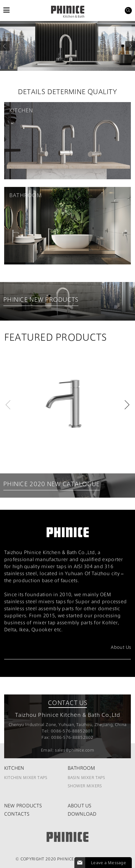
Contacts (17, 814)
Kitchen (14, 768)
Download (82, 814)
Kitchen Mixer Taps (26, 777)
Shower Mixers (85, 786)
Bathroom (82, 768)
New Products (23, 805)
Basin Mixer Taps (86, 777)
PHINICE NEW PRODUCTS (41, 300)
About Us (80, 805)
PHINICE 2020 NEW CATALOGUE (51, 484)
